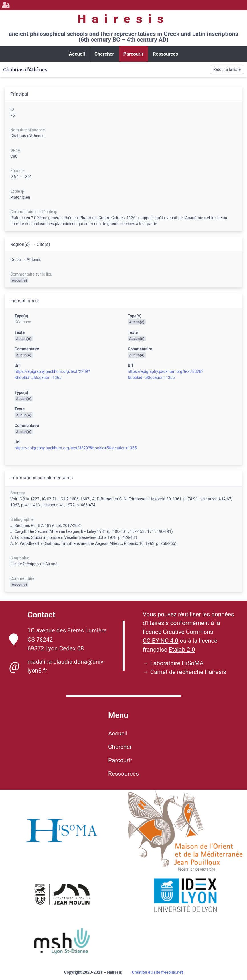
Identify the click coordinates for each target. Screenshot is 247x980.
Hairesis (123, 19)
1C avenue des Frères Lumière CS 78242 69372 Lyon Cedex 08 (58, 639)
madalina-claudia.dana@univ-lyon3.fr (57, 666)
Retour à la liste (227, 69)
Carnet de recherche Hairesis (188, 672)
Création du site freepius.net (157, 972)
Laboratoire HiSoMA (177, 663)
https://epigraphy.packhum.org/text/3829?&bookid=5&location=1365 (76, 448)
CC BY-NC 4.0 (161, 641)
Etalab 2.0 (182, 650)
